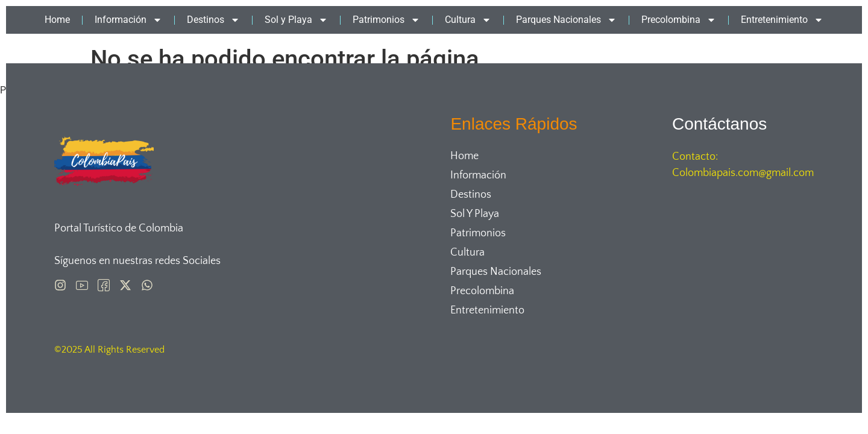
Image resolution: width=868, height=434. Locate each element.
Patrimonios (386, 20)
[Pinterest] (82, 285)
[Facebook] (104, 285)
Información (128, 20)
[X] (125, 285)
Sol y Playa (296, 20)
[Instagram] (60, 285)
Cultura (468, 20)
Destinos (213, 20)
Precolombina (679, 20)
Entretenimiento (782, 20)
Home (57, 20)
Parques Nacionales (566, 20)
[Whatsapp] (147, 285)
